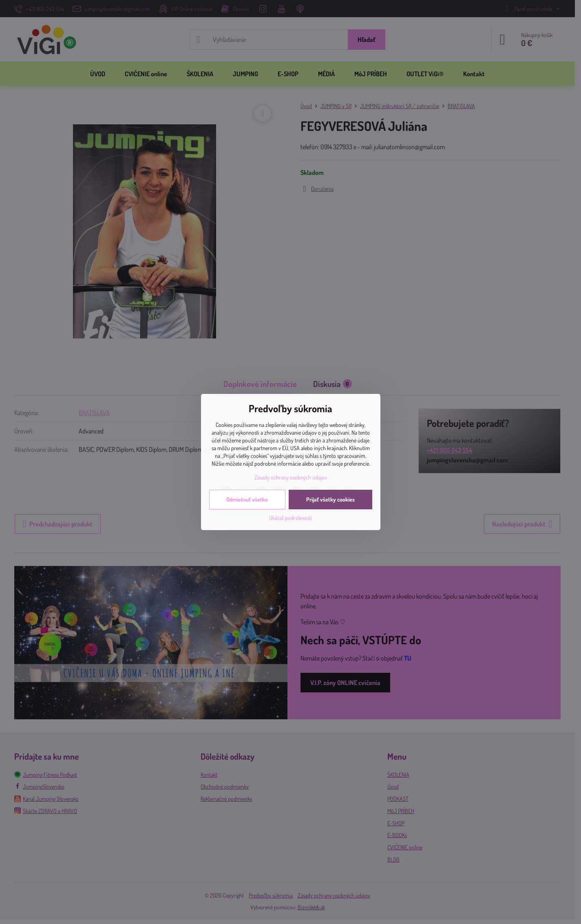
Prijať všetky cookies (330, 499)
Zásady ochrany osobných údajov (291, 477)
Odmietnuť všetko (247, 499)
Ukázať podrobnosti (290, 518)
